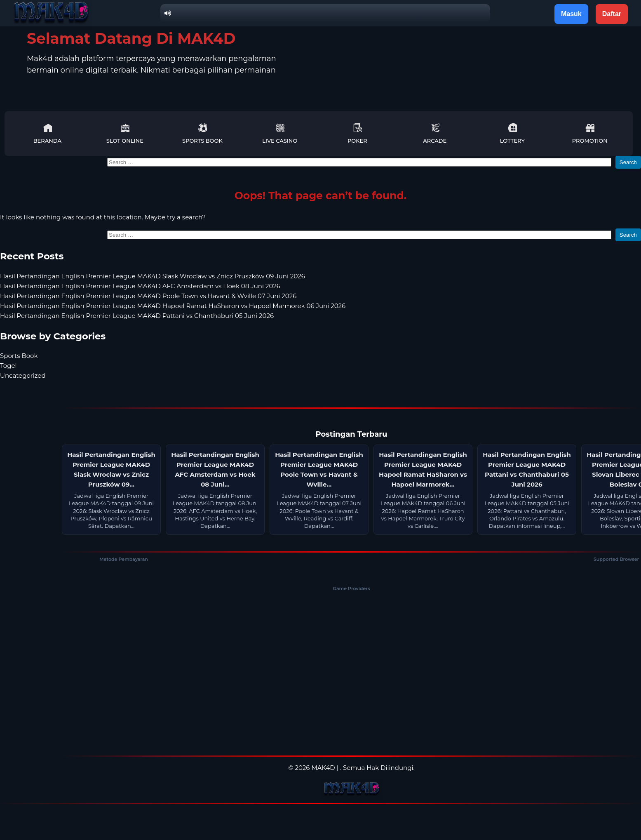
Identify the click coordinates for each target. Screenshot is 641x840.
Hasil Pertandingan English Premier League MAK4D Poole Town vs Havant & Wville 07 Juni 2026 (148, 296)
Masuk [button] (571, 14)
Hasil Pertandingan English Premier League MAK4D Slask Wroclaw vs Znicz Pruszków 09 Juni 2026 (153, 276)
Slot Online (125, 133)
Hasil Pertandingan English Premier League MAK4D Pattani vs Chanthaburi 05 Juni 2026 (137, 316)
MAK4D (323, 768)
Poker (357, 133)
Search (628, 162)
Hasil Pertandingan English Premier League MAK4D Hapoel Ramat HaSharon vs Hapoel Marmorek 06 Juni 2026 (173, 306)
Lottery (512, 133)
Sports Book (202, 133)
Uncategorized (23, 375)
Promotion (590, 133)
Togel (8, 366)
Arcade (435, 133)
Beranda (47, 133)
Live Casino (280, 133)
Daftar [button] (612, 14)
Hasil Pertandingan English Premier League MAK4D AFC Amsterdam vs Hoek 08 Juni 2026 (140, 286)
